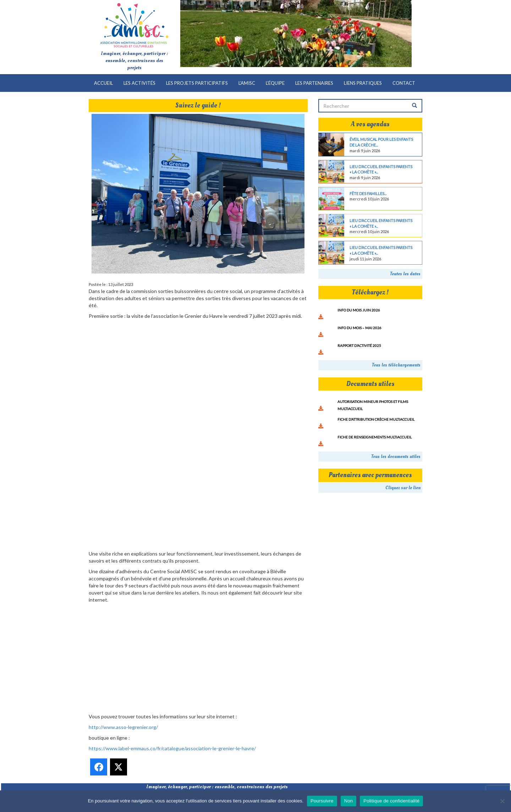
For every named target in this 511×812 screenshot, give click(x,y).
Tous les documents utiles (396, 457)
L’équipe (275, 83)
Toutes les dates (405, 274)
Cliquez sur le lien (403, 488)
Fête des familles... (368, 194)
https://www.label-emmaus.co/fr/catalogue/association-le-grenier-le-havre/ (172, 748)
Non (349, 801)
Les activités (139, 83)
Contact (404, 83)
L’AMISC (247, 83)
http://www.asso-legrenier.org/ (123, 727)
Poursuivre (322, 801)
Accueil (103, 83)
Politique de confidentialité (391, 801)
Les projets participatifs (197, 83)
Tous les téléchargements (396, 365)
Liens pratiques (363, 83)
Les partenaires (314, 83)
